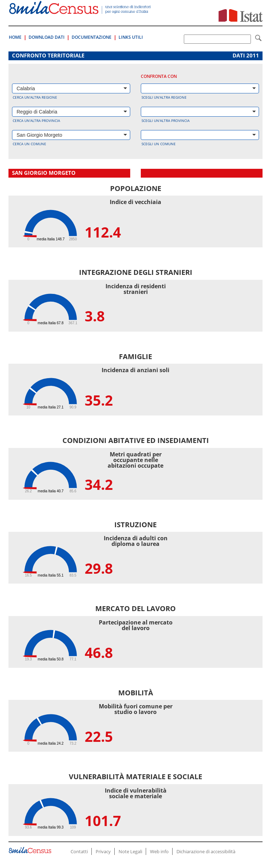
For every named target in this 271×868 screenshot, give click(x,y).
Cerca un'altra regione (35, 97)
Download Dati (47, 37)
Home (15, 37)
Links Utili (131, 37)
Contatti (79, 851)
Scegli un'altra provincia (165, 121)
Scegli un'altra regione (164, 97)
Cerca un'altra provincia (36, 121)
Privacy (103, 851)
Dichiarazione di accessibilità (206, 851)
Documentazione (92, 37)
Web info (159, 851)
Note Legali (130, 851)
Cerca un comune (29, 144)
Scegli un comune (159, 144)
